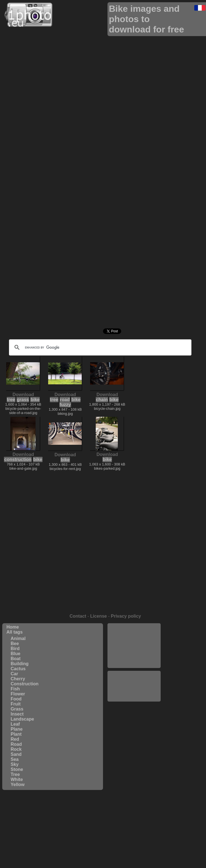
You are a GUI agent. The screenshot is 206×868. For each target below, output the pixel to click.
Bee (15, 644)
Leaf (15, 724)
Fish (15, 689)
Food (16, 699)
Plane (17, 729)
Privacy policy (126, 616)
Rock (16, 749)
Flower (18, 694)
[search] (99, 347)
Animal (18, 638)
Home (13, 627)
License (99, 616)
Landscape (22, 719)
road (65, 400)
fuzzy (65, 405)
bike (35, 400)
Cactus (18, 669)
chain (102, 400)
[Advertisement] (134, 646)
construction (18, 459)
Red (15, 739)
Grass (17, 709)
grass (23, 400)
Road (16, 744)
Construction (25, 684)
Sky (15, 764)
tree (11, 400)
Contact (78, 616)
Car (14, 674)
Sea (15, 759)
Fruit (16, 704)
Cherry (18, 679)
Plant (16, 734)
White (17, 779)
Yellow (18, 785)
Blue (16, 654)
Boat (16, 659)
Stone (17, 769)
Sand (16, 754)
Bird (15, 649)
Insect (17, 714)
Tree (15, 774)
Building (20, 664)
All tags (15, 632)
